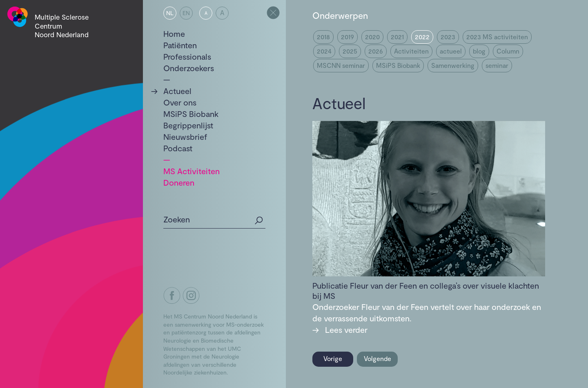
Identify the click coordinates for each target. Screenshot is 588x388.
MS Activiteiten (192, 171)
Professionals (187, 56)
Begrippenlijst (188, 125)
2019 (347, 37)
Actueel (177, 91)
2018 (323, 37)
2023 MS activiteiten (497, 37)
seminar (497, 65)
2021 (397, 37)
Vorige (333, 358)
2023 (448, 37)
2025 (350, 51)
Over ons (180, 102)
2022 (422, 37)
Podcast (178, 148)
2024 (324, 51)
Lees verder (340, 330)
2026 (376, 51)
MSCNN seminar (341, 65)
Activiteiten (411, 51)
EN (186, 13)
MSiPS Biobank (191, 114)
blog (479, 51)
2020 (372, 37)
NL (170, 13)
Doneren (179, 182)
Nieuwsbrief (185, 137)
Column (508, 51)
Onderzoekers (189, 68)
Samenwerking (453, 65)
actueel (451, 51)
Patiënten (180, 45)
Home (174, 34)
